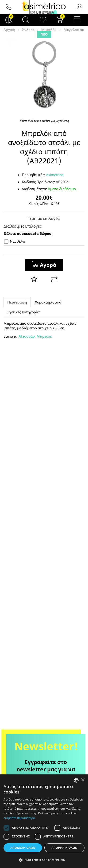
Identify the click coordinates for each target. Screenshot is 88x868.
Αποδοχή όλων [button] (23, 848)
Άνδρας (28, 30)
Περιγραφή (17, 302)
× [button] (83, 780)
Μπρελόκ (49, 30)
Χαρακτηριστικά (48, 302)
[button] (44, 860)
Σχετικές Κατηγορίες (24, 312)
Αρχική (9, 30)
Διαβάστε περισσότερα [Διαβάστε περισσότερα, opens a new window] (19, 818)
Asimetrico (55, 175)
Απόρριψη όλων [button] (64, 848)
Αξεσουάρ (27, 336)
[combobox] (76, 780)
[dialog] (44, 821)
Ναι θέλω (15, 241)
